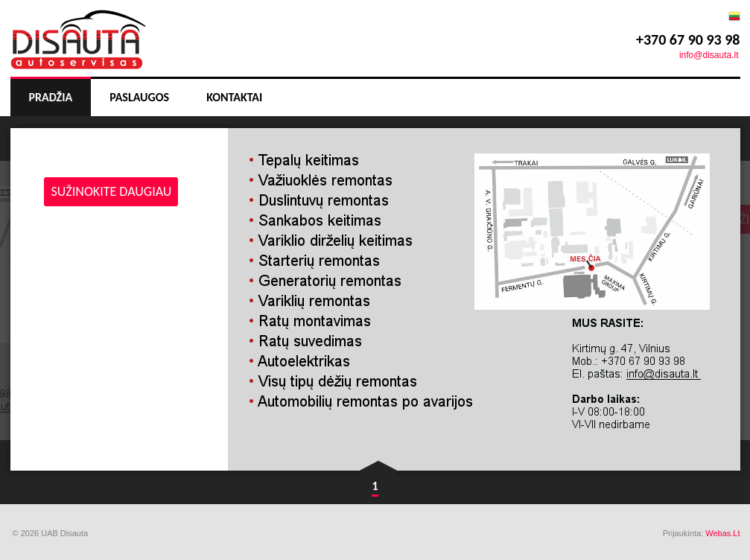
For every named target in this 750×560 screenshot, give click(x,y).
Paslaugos (139, 97)
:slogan (78, 35)
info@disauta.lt (709, 55)
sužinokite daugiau (112, 191)
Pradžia (51, 97)
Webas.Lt (722, 533)
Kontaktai (234, 97)
